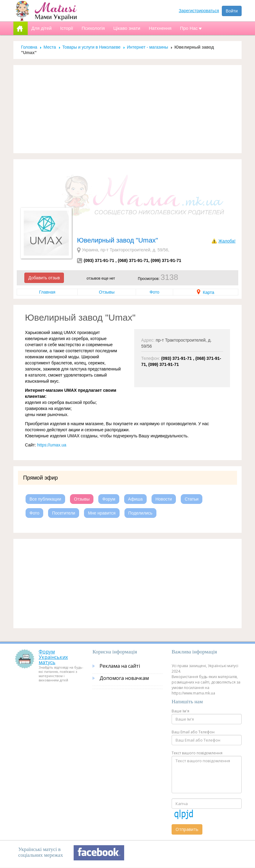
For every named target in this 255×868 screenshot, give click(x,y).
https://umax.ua (52, 445)
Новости (164, 499)
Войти (232, 11)
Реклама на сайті (120, 666)
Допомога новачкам (124, 678)
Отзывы (107, 292)
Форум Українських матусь (53, 657)
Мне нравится (102, 513)
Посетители (64, 513)
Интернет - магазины (147, 47)
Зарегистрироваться (199, 11)
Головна (29, 47)
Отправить (187, 829)
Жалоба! (227, 241)
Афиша (135, 499)
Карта (206, 292)
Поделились (140, 513)
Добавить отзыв (44, 278)
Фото (154, 292)
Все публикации (45, 499)
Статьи (192, 499)
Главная (47, 292)
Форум (109, 499)
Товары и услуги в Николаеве (91, 47)
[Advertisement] (127, 109)
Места (50, 47)
